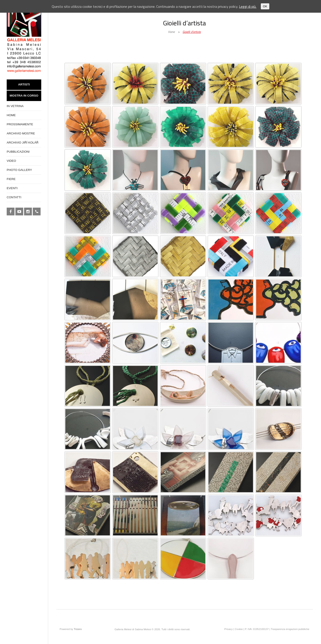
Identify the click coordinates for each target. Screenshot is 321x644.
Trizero (78, 629)
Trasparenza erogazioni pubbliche (290, 629)
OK (265, 6)
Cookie (239, 629)
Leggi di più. (248, 6)
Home (171, 32)
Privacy (228, 629)
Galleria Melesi (95, 58)
